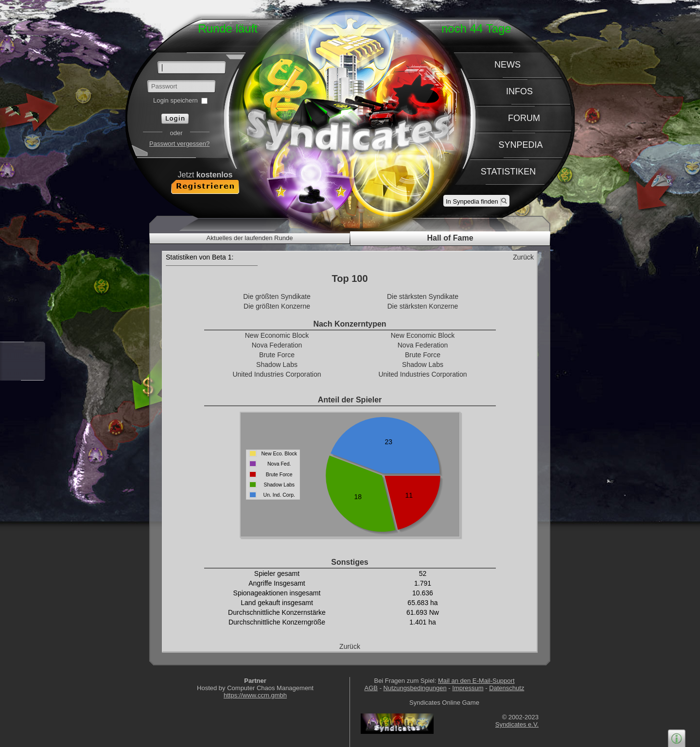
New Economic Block (277, 335)
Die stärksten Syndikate (423, 296)
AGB (371, 688)
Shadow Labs (277, 365)
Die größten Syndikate (277, 296)
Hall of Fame (450, 238)
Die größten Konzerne (277, 306)
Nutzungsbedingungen (415, 688)
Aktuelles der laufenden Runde (250, 238)
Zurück (523, 257)
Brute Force (277, 355)
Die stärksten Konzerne (423, 306)
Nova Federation (277, 345)
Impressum (468, 688)
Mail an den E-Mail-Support (476, 681)
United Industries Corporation (277, 374)
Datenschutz (507, 688)
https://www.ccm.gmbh (255, 695)
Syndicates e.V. (517, 724)
